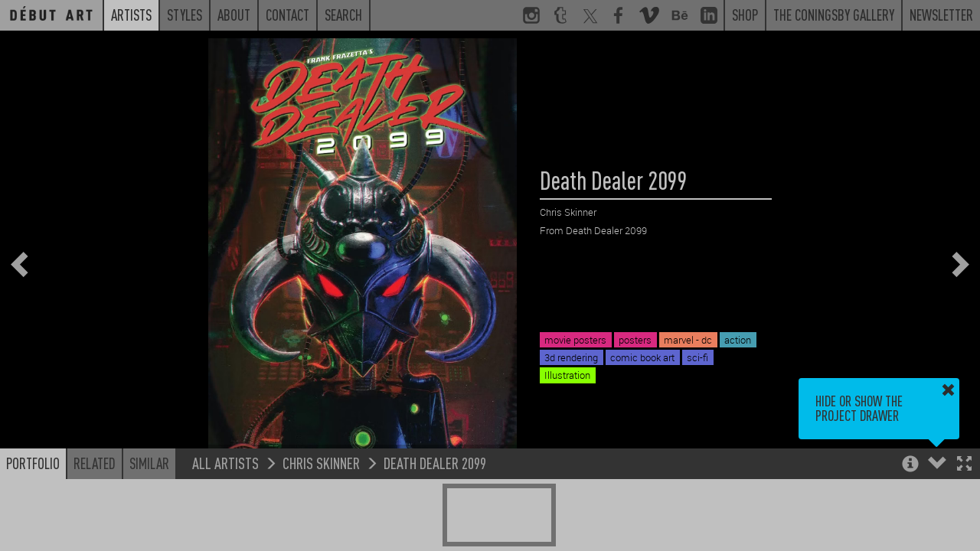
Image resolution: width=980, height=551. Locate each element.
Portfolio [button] (33, 463)
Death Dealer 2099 (435, 463)
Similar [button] (149, 463)
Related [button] (95, 463)
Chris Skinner (321, 463)
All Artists (225, 463)
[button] (964, 465)
